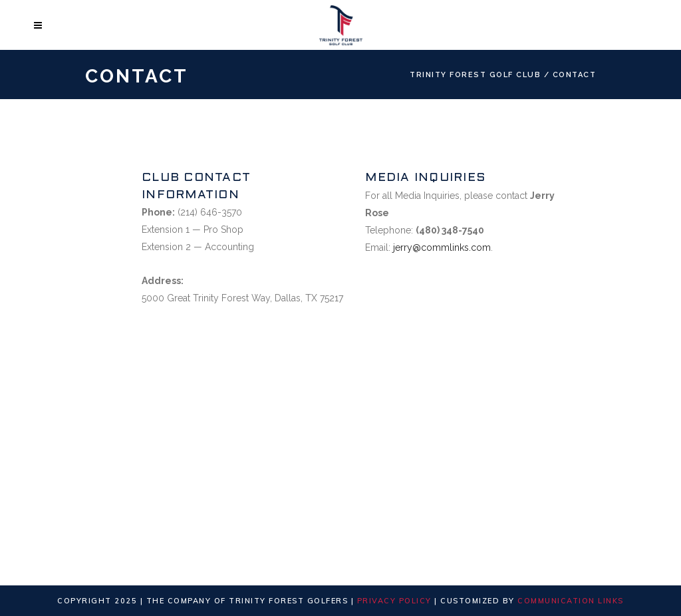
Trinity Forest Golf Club (475, 75)
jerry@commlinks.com (442, 247)
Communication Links (571, 601)
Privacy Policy (394, 601)
